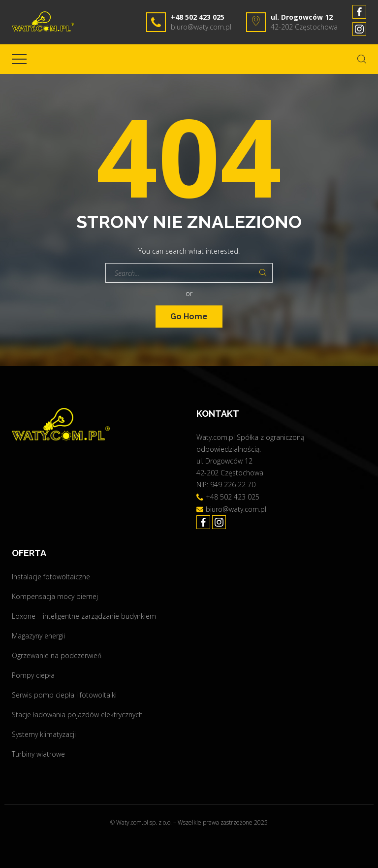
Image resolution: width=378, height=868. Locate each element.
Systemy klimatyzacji (44, 734)
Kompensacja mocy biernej (55, 596)
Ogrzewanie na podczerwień (57, 655)
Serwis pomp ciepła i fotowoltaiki (64, 695)
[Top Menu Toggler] (19, 59)
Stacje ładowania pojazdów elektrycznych (77, 715)
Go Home (189, 317)
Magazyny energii (38, 636)
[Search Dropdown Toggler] (362, 59)
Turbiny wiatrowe (38, 754)
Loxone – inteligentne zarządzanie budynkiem (84, 616)
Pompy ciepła (33, 675)
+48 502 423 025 (198, 17)
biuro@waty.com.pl (201, 27)
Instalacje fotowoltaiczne (51, 577)
